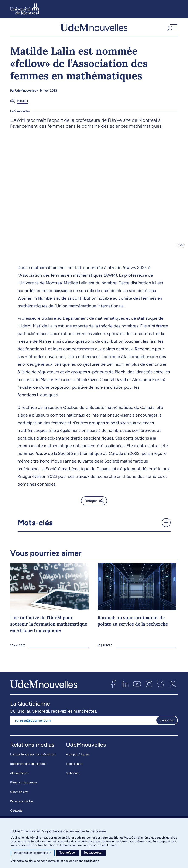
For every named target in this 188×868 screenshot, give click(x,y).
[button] (172, 29)
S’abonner (73, 777)
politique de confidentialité (42, 861)
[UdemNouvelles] (94, 29)
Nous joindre (75, 768)
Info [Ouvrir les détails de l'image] (181, 249)
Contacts (16, 815)
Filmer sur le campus (24, 787)
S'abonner (167, 724)
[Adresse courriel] (83, 724)
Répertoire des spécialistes (28, 768)
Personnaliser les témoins (33, 853)
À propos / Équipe (78, 759)
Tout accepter (93, 853)
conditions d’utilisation (84, 861)
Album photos (19, 777)
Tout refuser (68, 853)
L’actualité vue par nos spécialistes (33, 759)
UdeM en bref (19, 796)
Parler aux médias (22, 806)
